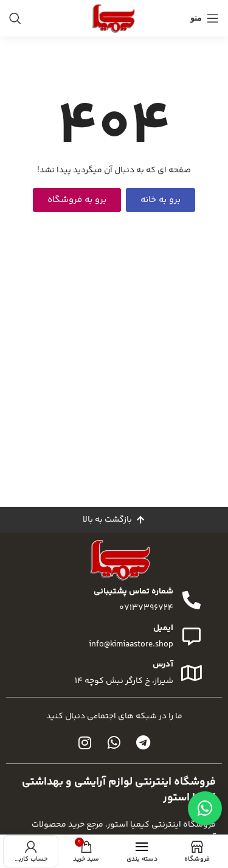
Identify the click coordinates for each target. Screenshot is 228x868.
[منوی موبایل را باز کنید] (205, 18)
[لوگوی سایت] (114, 18)
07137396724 (146, 608)
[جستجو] (15, 18)
